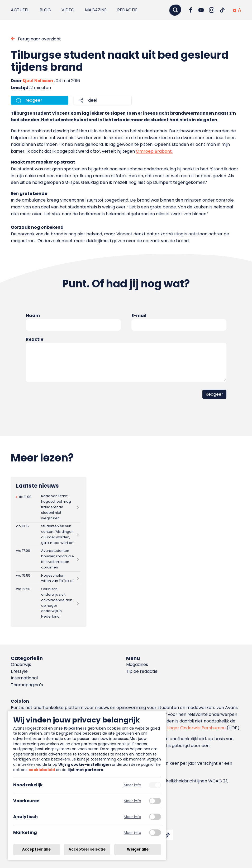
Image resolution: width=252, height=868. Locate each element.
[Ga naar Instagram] (212, 10)
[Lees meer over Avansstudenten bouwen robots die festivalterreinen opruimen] (48, 559)
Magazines (137, 664)
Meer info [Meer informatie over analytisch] (132, 817)
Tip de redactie (142, 671)
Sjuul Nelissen (38, 81)
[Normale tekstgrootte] (235, 10)
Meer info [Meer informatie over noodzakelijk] (132, 785)
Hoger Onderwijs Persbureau (196, 728)
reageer (34, 100)
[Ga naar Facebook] (191, 10)
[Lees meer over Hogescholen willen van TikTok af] (48, 578)
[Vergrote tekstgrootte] (239, 10)
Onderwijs (21, 664)
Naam (33, 316)
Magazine (96, 10)
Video (68, 10)
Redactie (127, 10)
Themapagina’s (27, 685)
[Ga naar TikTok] (222, 10)
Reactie (35, 339)
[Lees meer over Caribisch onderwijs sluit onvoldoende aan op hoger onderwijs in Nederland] (48, 603)
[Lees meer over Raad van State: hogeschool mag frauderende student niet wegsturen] (48, 507)
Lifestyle (19, 671)
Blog (45, 10)
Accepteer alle (36, 849)
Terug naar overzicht (39, 39)
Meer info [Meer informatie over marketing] (132, 833)
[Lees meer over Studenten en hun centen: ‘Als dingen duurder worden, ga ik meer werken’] (48, 535)
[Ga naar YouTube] (201, 10)
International (24, 678)
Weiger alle (138, 849)
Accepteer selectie (87, 849)
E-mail (139, 316)
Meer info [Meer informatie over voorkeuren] (132, 801)
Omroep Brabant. (154, 151)
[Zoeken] (175, 10)
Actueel (20, 10)
